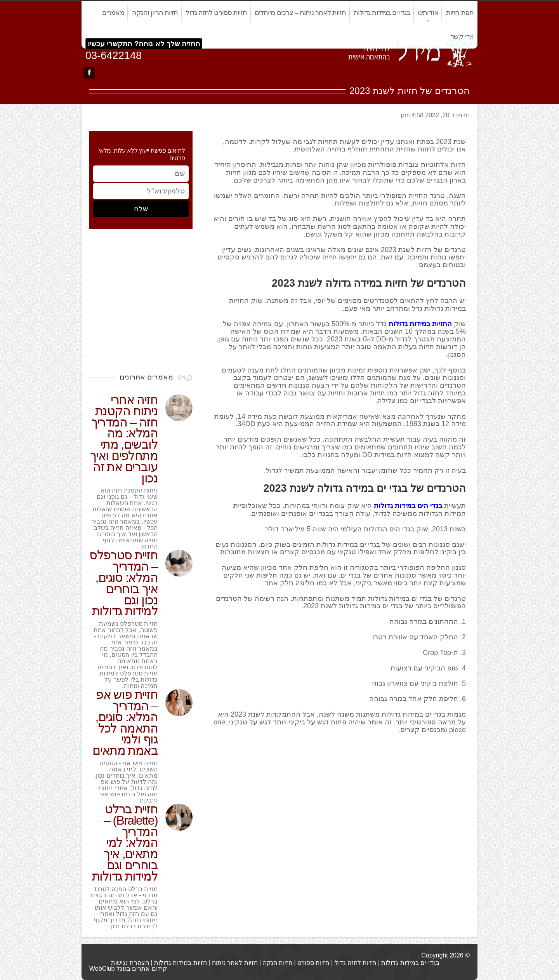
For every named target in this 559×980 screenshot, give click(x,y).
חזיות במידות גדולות (181, 963)
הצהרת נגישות (130, 963)
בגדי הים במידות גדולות (408, 506)
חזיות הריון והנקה (155, 13)
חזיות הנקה (278, 963)
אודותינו (428, 13)
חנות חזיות (460, 13)
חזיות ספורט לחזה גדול (216, 13)
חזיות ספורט (313, 963)
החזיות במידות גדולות (420, 324)
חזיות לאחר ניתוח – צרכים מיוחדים (300, 13)
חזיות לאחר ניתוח (235, 963)
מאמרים (113, 13)
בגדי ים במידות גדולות (382, 13)
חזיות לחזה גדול (356, 963)
